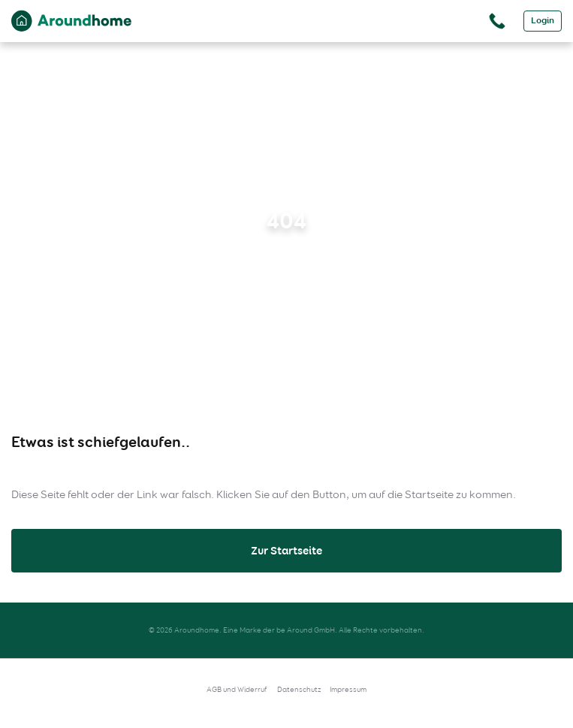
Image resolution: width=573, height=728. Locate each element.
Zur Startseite (286, 551)
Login (543, 21)
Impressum (348, 689)
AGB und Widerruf (237, 689)
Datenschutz (299, 689)
